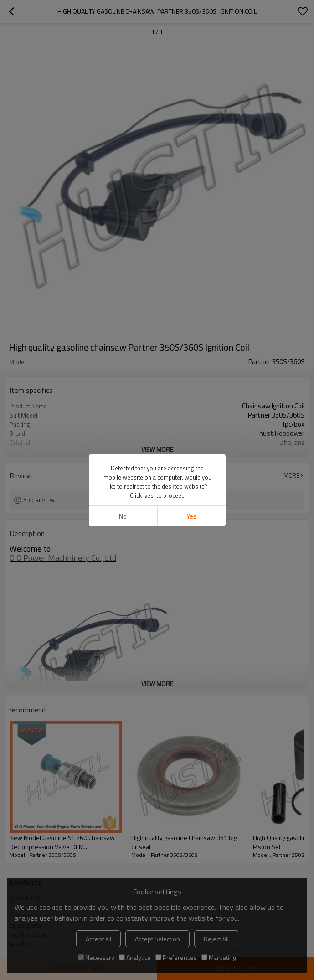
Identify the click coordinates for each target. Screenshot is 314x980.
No (123, 516)
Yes (191, 516)
